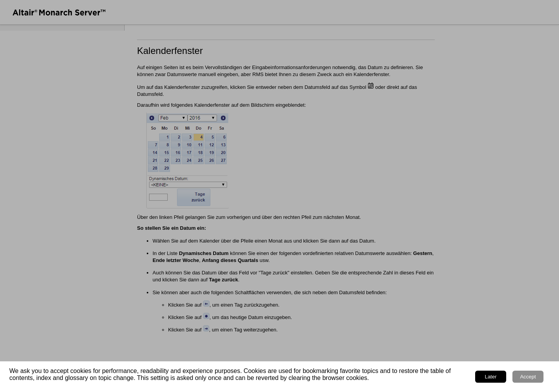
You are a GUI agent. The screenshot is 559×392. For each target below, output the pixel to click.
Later (491, 377)
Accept (528, 377)
